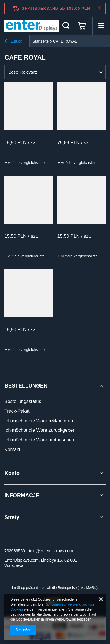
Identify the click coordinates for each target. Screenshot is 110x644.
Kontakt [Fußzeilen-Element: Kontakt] (12, 450)
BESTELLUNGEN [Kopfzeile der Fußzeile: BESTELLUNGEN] (26, 386)
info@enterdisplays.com (51, 551)
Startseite (41, 41)
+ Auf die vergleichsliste (25, 163)
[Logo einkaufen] (32, 26)
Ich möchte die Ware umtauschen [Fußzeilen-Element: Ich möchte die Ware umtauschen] (39, 440)
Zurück (13, 42)
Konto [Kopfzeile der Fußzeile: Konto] (12, 473)
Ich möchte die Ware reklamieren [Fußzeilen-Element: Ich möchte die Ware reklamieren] (39, 421)
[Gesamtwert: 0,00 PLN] (82, 26)
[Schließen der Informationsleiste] (99, 8)
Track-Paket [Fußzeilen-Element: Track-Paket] (17, 411)
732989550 (15, 551)
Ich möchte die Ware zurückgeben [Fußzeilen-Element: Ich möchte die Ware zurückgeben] (40, 430)
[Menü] (101, 26)
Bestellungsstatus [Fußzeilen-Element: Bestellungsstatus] (23, 401)
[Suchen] (66, 26)
